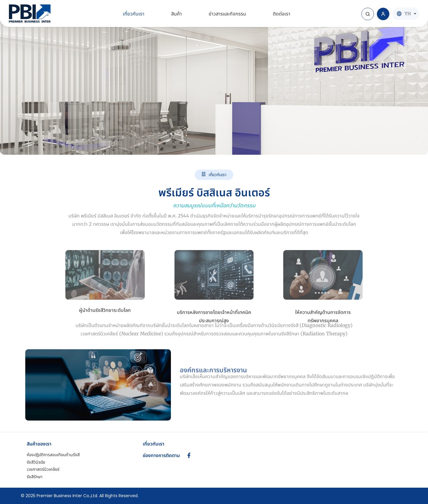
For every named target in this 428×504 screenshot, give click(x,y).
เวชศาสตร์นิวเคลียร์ (43, 469)
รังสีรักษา (35, 477)
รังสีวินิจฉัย (36, 462)
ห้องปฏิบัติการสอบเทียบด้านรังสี (53, 455)
